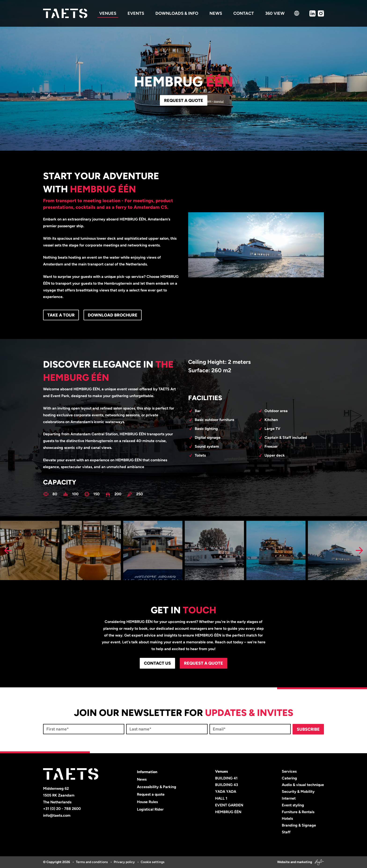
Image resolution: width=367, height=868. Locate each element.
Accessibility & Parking (157, 787)
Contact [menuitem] (244, 13)
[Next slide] (359, 551)
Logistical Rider (150, 809)
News (142, 779)
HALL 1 (221, 798)
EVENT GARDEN (229, 805)
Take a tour (61, 315)
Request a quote (184, 101)
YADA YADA (226, 792)
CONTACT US (157, 663)
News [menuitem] (216, 13)
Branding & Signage (299, 825)
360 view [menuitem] (275, 13)
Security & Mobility (298, 792)
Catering (289, 778)
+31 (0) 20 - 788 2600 (62, 809)
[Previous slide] (8, 551)
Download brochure (113, 315)
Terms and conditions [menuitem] (92, 862)
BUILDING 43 (227, 785)
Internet (289, 798)
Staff (286, 832)
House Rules (147, 802)
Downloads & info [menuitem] (177, 13)
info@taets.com (57, 815)
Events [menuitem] (136, 13)
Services (289, 771)
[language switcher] (297, 13)
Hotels (287, 818)
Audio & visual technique (303, 785)
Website (283, 862)
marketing (304, 862)
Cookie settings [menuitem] (153, 862)
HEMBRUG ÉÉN (228, 812)
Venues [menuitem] (108, 13)
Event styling (293, 805)
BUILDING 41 (226, 778)
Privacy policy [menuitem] (124, 862)
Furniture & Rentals (298, 812)
